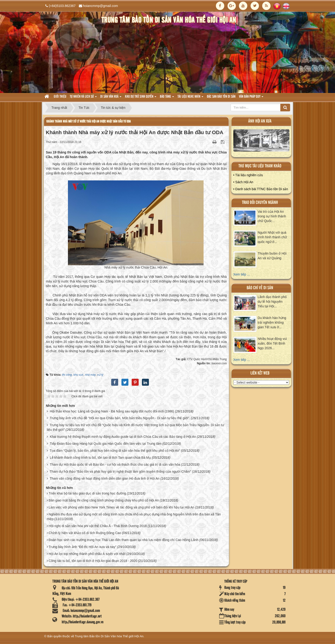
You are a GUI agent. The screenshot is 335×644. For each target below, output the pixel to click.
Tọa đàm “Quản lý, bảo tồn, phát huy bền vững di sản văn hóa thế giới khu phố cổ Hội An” (115, 451)
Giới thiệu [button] (60, 97)
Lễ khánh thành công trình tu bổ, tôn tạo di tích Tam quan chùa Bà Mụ (100, 458)
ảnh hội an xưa (260, 121)
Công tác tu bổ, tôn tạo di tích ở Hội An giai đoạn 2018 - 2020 (93, 561)
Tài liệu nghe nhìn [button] (190, 98)
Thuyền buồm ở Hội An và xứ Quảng (272, 256)
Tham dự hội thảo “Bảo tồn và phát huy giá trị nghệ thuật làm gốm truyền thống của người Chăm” (121, 471)
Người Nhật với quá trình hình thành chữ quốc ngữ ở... (272, 237)
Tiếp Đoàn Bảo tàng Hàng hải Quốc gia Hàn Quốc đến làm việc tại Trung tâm (106, 444)
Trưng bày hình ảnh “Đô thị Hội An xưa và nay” (82, 547)
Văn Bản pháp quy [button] (251, 98)
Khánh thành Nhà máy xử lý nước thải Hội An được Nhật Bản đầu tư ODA (89, 121)
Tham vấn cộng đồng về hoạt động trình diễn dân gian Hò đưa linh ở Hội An (105, 478)
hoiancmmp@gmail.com (100, 6)
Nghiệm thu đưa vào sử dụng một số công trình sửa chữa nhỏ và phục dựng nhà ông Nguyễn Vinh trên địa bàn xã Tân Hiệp (134, 517)
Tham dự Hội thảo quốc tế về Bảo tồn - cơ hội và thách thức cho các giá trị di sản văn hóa (115, 465)
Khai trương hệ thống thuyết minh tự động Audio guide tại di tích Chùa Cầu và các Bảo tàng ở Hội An (123, 437)
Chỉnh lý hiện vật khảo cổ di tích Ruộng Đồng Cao (85, 533)
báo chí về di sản (260, 288)
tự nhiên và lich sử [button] (83, 98)
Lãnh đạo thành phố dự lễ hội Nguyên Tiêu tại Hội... (272, 302)
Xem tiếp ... (242, 274)
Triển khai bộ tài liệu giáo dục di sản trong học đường (87, 493)
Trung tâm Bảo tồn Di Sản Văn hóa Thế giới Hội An (109, 636)
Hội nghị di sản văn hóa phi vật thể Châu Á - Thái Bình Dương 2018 (98, 526)
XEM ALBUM (261, 141)
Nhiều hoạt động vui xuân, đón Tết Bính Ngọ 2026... (272, 343)
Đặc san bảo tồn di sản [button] (221, 97)
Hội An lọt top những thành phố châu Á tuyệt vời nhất (87, 554)
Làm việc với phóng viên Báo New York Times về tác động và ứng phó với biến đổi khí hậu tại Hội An (121, 507)
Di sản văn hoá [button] (111, 98)
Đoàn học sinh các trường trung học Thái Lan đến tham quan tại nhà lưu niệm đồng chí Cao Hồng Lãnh (124, 540)
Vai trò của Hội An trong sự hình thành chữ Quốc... (272, 216)
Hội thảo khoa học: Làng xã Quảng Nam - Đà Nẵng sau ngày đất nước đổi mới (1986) (112, 411)
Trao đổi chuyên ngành (260, 203)
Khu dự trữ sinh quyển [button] (141, 98)
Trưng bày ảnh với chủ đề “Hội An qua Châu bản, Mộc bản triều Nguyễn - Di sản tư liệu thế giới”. (120, 418)
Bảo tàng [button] (167, 98)
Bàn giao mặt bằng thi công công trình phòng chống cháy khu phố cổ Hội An (104, 500)
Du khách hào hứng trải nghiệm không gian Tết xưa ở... (272, 322)
